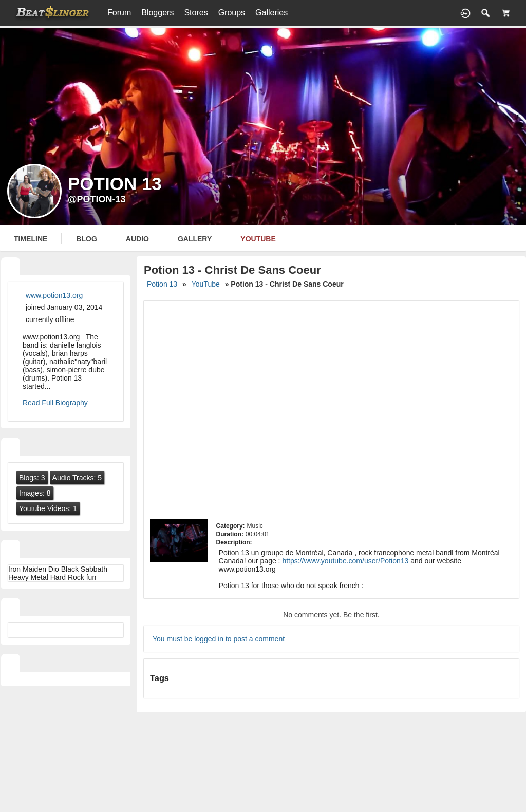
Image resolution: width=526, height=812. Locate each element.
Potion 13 (162, 284)
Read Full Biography (55, 403)
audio (137, 239)
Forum (119, 13)
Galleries (271, 13)
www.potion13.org (54, 295)
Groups (232, 13)
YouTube (206, 284)
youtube (258, 239)
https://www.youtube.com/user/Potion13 (345, 561)
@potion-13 (97, 199)
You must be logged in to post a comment (219, 639)
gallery (195, 239)
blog (86, 239)
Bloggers (157, 13)
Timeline (31, 239)
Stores (196, 13)
